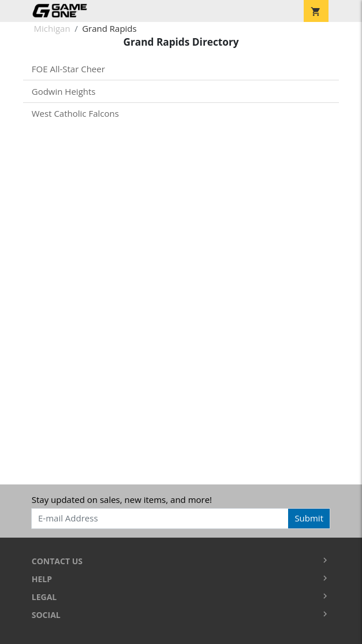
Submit (309, 518)
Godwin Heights (64, 91)
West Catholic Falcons (75, 113)
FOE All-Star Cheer (68, 69)
